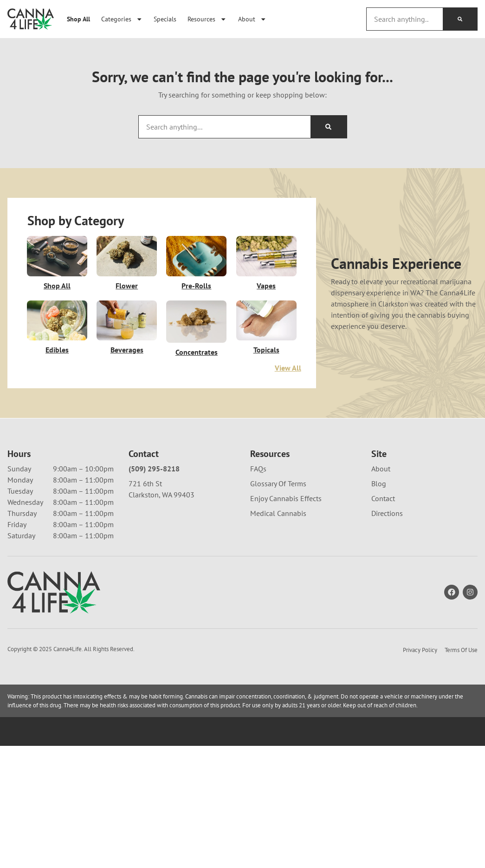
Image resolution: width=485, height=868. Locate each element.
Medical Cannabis (278, 513)
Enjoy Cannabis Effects (286, 498)
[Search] (460, 19)
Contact (383, 498)
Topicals (266, 350)
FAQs (258, 469)
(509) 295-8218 (154, 469)
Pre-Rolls (196, 286)
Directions (387, 513)
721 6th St (145, 483)
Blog (379, 483)
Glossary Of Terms (278, 483)
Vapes (266, 286)
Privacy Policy (420, 650)
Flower (127, 286)
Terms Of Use (461, 650)
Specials (165, 19)
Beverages (127, 350)
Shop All (78, 19)
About (252, 19)
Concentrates (197, 352)
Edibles (57, 350)
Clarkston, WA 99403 (162, 495)
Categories (122, 19)
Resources (207, 19)
